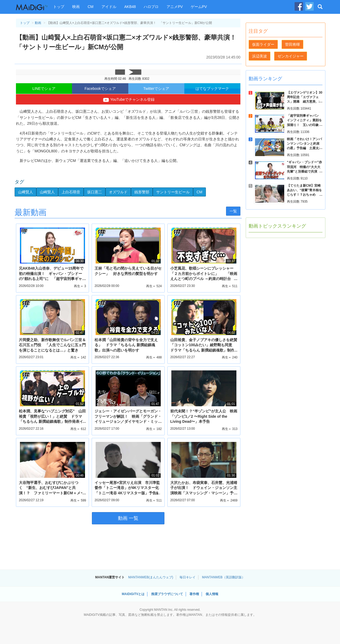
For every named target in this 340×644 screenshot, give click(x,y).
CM (91, 7)
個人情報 (212, 594)
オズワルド (118, 192)
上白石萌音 (71, 192)
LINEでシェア (44, 89)
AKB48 (130, 7)
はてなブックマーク (212, 89)
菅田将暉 (292, 44)
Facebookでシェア (100, 89)
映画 (76, 7)
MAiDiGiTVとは (133, 594)
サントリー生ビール (173, 192)
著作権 (194, 594)
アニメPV (175, 7)
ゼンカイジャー (291, 56)
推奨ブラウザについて (167, 594)
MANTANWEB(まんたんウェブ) (151, 577)
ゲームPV (199, 7)
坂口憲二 (95, 192)
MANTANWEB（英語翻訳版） (224, 577)
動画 (38, 23)
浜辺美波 (260, 56)
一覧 (233, 211)
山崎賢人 (47, 192)
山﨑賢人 (25, 192)
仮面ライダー (263, 44)
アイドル (109, 7)
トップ (59, 7)
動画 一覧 (128, 518)
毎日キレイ (188, 577)
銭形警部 (142, 192)
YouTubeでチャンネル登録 (128, 100)
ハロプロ (151, 7)
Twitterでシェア (156, 89)
